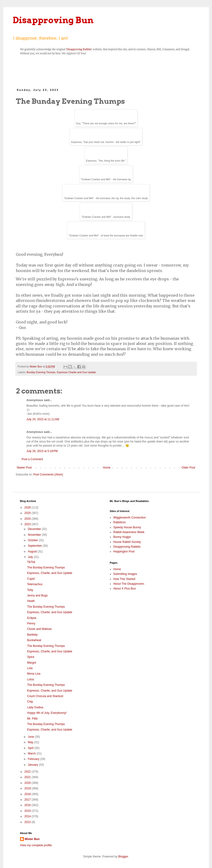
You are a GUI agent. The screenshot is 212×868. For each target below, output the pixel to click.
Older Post (188, 468)
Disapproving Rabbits (79, 49)
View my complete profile (36, 845)
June (31, 737)
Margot (31, 663)
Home (107, 468)
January (33, 765)
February (34, 759)
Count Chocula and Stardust (45, 696)
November (35, 535)
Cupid (31, 579)
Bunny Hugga (122, 537)
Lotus (30, 679)
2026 (28, 508)
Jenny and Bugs (37, 595)
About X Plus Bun (125, 589)
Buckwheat (34, 640)
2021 (28, 777)
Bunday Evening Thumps (41, 372)
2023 (28, 524)
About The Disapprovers (129, 584)
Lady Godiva (35, 707)
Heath (31, 601)
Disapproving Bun (53, 20)
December (35, 529)
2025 (28, 513)
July (31, 557)
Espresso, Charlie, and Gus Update (50, 573)
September (35, 546)
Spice (31, 657)
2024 (28, 519)
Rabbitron (120, 522)
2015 (28, 811)
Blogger (123, 857)
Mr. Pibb (32, 719)
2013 (28, 822)
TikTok (31, 562)
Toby (30, 590)
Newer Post (24, 468)
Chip (30, 702)
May (31, 742)
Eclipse (32, 618)
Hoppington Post (124, 551)
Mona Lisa (34, 674)
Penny (31, 623)
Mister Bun (32, 839)
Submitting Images (125, 574)
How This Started (124, 579)
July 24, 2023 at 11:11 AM (43, 419)
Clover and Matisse (39, 629)
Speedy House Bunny (127, 527)
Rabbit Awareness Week (129, 532)
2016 (28, 805)
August (33, 551)
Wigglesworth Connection (130, 518)
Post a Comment (32, 459)
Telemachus (35, 584)
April (31, 748)
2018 (28, 794)
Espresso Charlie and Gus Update (76, 372)
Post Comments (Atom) (48, 475)
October (33, 540)
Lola (30, 668)
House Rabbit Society (127, 542)
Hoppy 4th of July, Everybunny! (47, 713)
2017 (28, 800)
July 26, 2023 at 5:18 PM (42, 451)
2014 (28, 816)
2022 (28, 772)
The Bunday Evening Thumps (46, 568)
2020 (28, 783)
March (32, 753)
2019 (28, 788)
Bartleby (32, 635)
